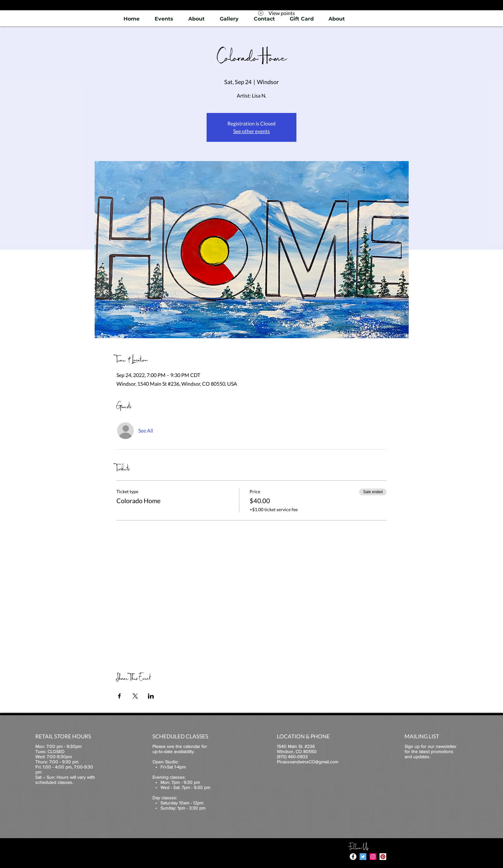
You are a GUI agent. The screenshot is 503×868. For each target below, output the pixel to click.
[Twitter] (363, 857)
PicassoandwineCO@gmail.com (307, 762)
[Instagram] (373, 857)
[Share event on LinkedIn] (151, 696)
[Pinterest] (383, 857)
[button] (229, 19)
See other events (251, 131)
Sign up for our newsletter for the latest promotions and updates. (431, 752)
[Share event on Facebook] (119, 696)
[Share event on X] (135, 696)
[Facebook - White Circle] (353, 857)
